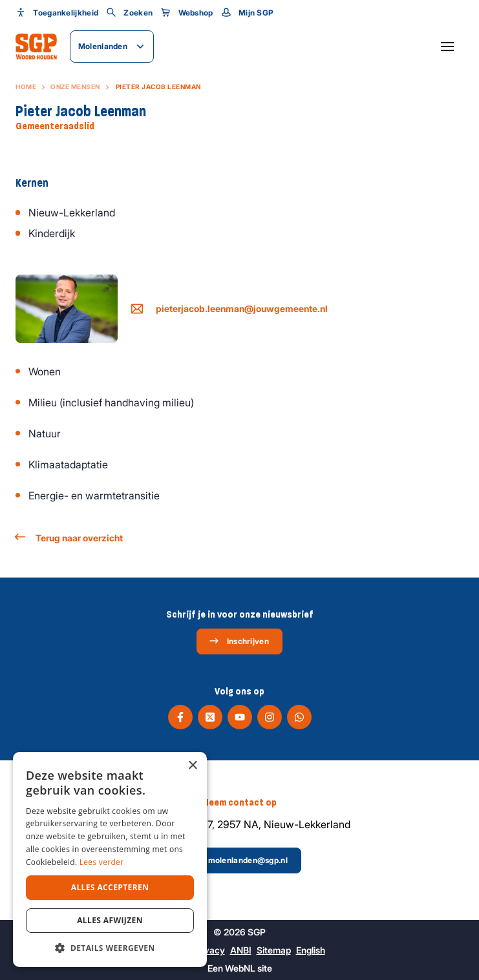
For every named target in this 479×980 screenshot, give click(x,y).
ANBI (241, 950)
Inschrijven (239, 641)
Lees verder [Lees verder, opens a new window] (102, 862)
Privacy (209, 950)
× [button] (192, 766)
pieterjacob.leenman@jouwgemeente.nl (229, 309)
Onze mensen (75, 87)
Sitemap (274, 950)
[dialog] (110, 860)
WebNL (240, 968)
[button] (110, 948)
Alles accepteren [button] (110, 887)
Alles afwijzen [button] (110, 920)
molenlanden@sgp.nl (239, 860)
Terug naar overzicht (69, 537)
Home (26, 87)
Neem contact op (239, 802)
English (311, 950)
